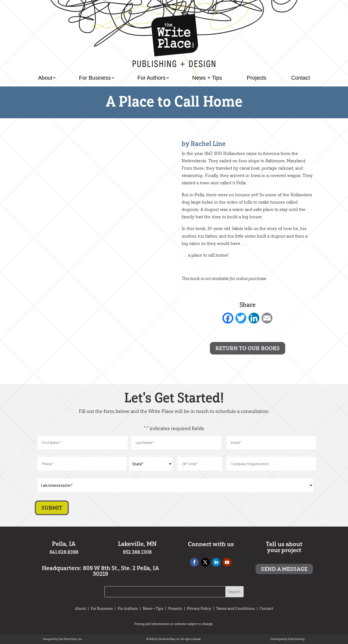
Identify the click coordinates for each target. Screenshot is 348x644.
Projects (257, 78)
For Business (95, 78)
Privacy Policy (199, 608)
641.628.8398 (64, 552)
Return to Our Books (248, 348)
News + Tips (207, 78)
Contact (301, 78)
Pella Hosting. (297, 639)
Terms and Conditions (235, 608)
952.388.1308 (137, 552)
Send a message (284, 569)
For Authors (151, 78)
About (45, 78)
